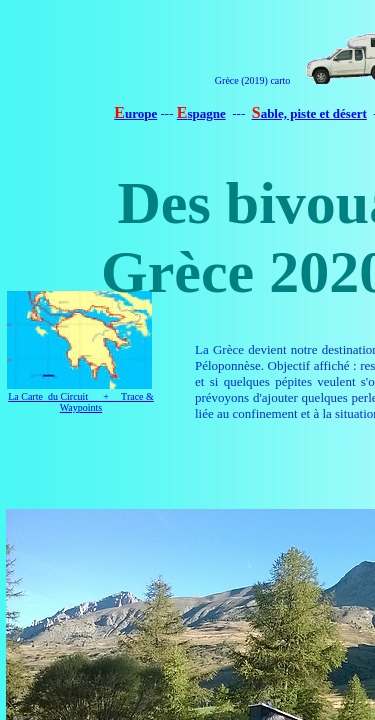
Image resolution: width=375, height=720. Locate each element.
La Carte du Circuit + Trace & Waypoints (81, 402)
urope (141, 113)
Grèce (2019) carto (253, 80)
